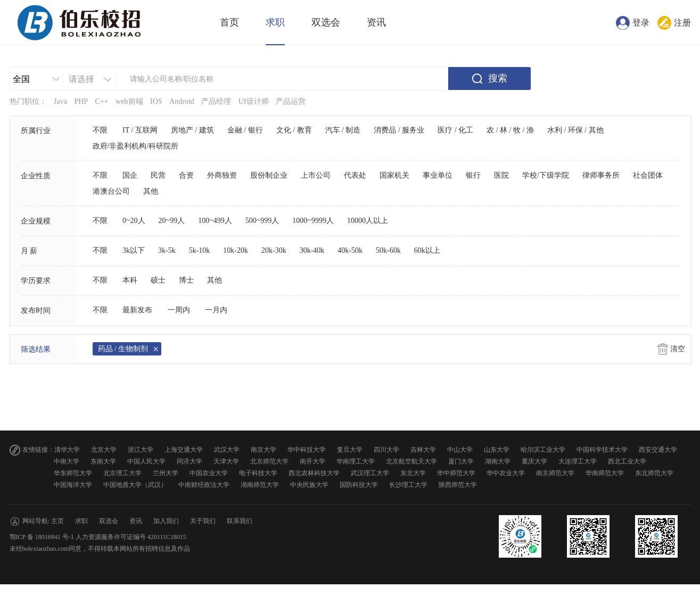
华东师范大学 (73, 473)
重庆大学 (534, 461)
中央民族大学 (309, 485)
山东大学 (497, 450)
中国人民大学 (146, 461)
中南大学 (67, 461)
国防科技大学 (359, 485)
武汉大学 (227, 450)
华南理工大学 (356, 461)
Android (182, 101)
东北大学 (413, 473)
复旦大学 (350, 450)
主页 (57, 521)
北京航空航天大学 (411, 461)
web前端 (129, 101)
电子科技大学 (258, 473)
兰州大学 (166, 473)
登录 (641, 23)
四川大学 (386, 450)
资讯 (376, 22)
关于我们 (203, 521)
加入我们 (166, 521)
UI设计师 (254, 101)
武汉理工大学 (370, 473)
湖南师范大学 (260, 485)
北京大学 (104, 450)
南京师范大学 (555, 473)
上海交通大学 (184, 450)
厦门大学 (461, 461)
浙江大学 (141, 450)
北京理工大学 (122, 473)
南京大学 (263, 450)
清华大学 (67, 450)
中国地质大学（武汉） (135, 485)
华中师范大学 (456, 473)
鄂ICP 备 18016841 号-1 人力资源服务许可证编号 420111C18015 (98, 537)
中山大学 (460, 450)
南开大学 (312, 461)
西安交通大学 (658, 450)
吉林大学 (423, 450)
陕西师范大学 (458, 485)
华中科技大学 (307, 450)
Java (60, 101)
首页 (229, 22)
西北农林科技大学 (314, 473)
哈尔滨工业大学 (543, 450)
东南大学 (103, 461)
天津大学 (226, 461)
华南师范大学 (605, 473)
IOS (156, 101)
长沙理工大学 (408, 485)
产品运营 (291, 101)
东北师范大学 (654, 473)
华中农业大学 (506, 473)
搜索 (498, 78)
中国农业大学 (209, 473)
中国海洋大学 (73, 485)
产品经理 (216, 101)
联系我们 (240, 521)
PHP (81, 101)
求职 (275, 22)
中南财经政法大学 (204, 485)
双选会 (326, 22)
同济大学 (190, 461)
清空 (678, 349)
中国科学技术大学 (602, 450)
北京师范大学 (269, 461)
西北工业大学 (627, 461)
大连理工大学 (578, 461)
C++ (102, 101)
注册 (682, 23)
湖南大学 (498, 461)
